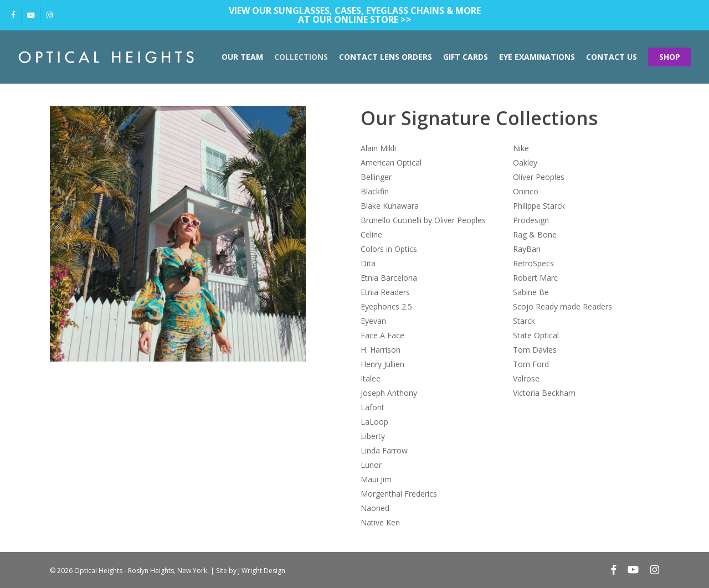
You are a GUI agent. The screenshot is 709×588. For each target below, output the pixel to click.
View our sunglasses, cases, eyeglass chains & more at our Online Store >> (355, 15)
